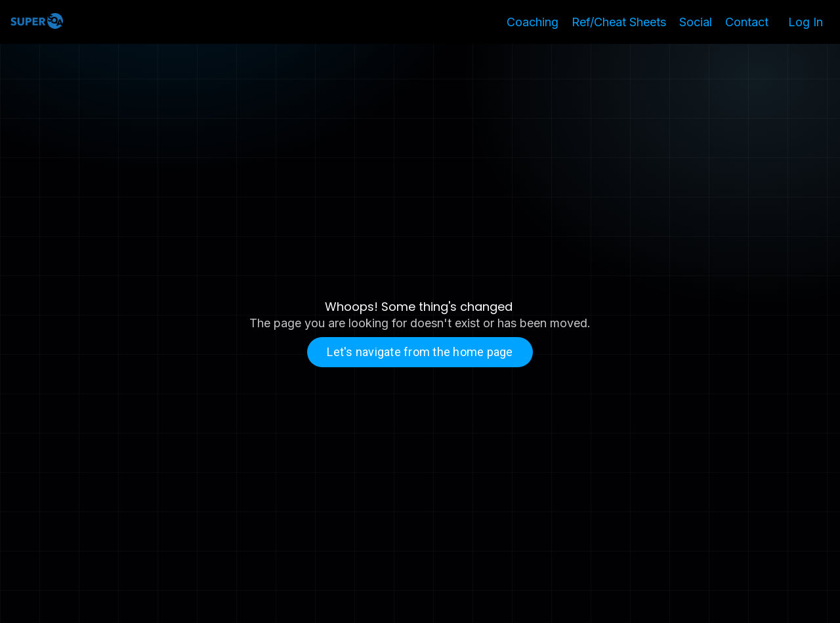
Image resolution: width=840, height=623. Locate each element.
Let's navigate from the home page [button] (420, 352)
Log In (806, 22)
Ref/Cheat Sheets (619, 22)
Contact (747, 22)
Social (696, 22)
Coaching (533, 22)
